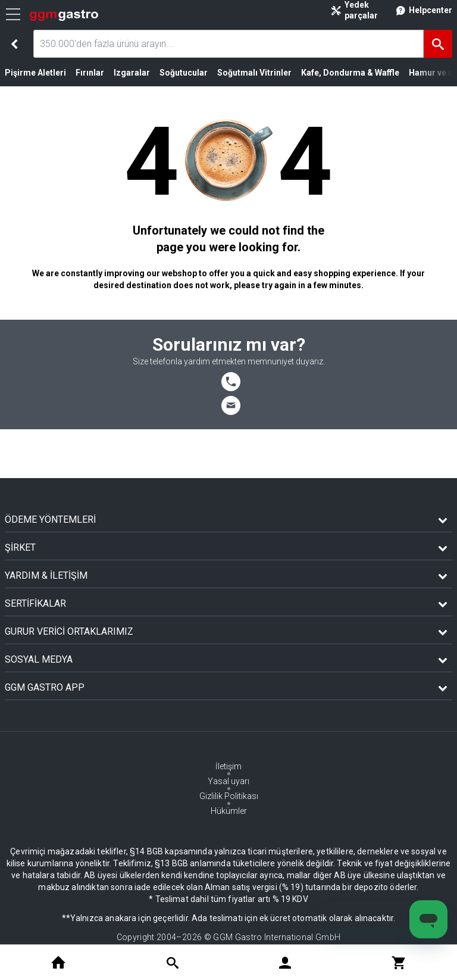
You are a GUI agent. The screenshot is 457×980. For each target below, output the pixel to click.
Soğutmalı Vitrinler (254, 73)
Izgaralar (132, 73)
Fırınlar (90, 73)
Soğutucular (184, 73)
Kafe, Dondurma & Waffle (350, 73)
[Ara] (438, 44)
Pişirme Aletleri (35, 73)
